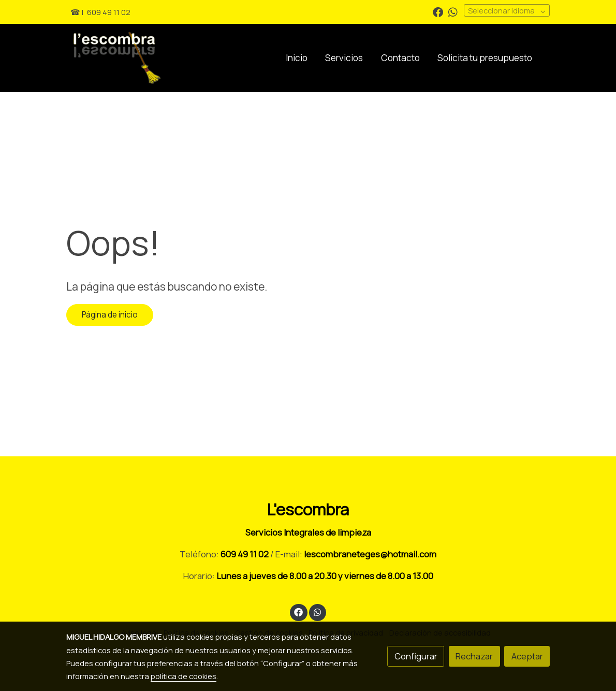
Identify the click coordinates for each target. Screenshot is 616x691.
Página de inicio (110, 315)
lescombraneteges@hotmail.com (370, 554)
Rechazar (474, 656)
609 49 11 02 (109, 12)
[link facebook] (438, 11)
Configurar (416, 656)
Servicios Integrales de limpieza (308, 532)
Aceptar (527, 656)
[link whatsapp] (453, 11)
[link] (153, 58)
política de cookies (184, 676)
